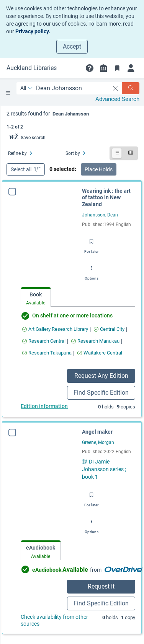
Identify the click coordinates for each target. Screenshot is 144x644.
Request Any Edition (101, 376)
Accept (72, 46)
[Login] (131, 68)
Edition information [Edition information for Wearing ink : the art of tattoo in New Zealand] (44, 406)
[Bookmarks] (117, 68)
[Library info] (103, 68)
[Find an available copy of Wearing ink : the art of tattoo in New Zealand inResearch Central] (44, 341)
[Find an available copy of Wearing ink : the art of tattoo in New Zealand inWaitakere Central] (100, 353)
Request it (101, 586)
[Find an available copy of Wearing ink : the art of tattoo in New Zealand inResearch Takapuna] (47, 353)
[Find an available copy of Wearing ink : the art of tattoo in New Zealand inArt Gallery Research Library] (55, 329)
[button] (90, 68)
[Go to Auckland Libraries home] (32, 68)
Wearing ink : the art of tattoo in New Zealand (106, 198)
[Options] (92, 271)
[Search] (131, 88)
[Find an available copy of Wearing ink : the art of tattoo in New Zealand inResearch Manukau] (95, 341)
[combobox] (72, 88)
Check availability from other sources (54, 620)
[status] (72, 120)
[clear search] (115, 88)
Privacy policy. (33, 31)
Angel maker (97, 432)
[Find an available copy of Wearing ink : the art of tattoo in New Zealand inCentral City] (109, 329)
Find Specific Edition (101, 393)
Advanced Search (117, 99)
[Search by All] (27, 88)
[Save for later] (92, 244)
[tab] (36, 297)
